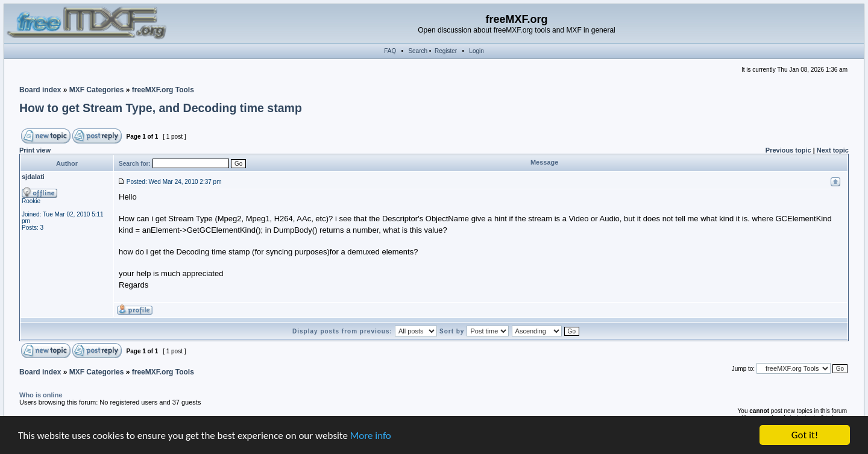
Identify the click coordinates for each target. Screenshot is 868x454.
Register (446, 51)
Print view (35, 150)
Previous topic (788, 150)
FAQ (390, 51)
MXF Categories (97, 90)
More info (371, 436)
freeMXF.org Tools (163, 90)
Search (418, 51)
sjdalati (33, 177)
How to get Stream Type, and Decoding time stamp (161, 108)
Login (476, 51)
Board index (40, 90)
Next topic (833, 150)
